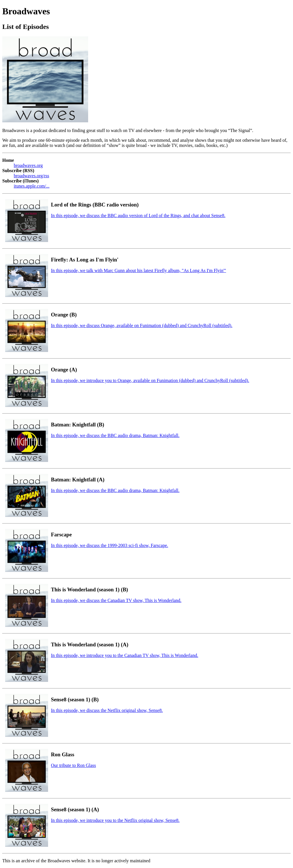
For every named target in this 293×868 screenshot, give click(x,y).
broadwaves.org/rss (31, 176)
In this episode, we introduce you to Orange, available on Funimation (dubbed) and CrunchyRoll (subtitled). (150, 380)
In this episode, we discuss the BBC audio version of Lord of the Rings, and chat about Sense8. (138, 215)
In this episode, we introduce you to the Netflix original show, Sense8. (115, 820)
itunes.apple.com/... (32, 186)
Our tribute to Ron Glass (73, 765)
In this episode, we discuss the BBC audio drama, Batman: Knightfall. (115, 435)
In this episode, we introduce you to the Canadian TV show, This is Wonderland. (125, 655)
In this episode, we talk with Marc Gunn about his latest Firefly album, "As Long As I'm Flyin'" (138, 270)
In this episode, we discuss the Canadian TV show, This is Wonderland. (116, 600)
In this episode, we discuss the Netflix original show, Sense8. (107, 710)
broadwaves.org (28, 165)
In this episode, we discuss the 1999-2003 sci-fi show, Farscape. (110, 545)
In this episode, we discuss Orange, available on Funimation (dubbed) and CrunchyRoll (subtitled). (142, 325)
